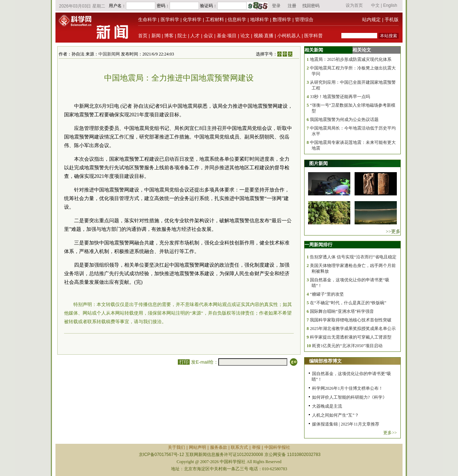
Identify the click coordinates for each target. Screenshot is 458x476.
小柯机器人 (289, 36)
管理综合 (304, 20)
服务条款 (219, 447)
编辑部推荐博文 (325, 361)
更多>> (390, 433)
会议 (208, 36)
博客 (169, 36)
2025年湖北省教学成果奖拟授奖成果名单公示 (353, 329)
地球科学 (259, 20)
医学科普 (313, 36)
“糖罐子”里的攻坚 (327, 294)
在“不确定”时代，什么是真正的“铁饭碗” (348, 303)
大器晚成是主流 (327, 406)
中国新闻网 (109, 54)
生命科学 (147, 20)
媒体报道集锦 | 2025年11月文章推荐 (346, 424)
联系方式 (239, 447)
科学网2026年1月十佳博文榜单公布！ (347, 388)
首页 (143, 36)
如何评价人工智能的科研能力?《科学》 (349, 397)
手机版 (392, 20)
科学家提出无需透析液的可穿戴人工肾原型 (351, 337)
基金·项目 (227, 36)
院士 (182, 36)
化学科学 (192, 20)
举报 (256, 447)
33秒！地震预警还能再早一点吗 (340, 97)
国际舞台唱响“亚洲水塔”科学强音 (342, 311)
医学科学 (170, 20)
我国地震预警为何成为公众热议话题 (344, 120)
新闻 (156, 36)
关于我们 (176, 447)
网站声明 (198, 447)
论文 (245, 36)
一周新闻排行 (318, 245)
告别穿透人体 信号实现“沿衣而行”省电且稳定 (353, 257)
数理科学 (282, 20)
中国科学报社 (277, 447)
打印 (184, 362)
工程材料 (215, 20)
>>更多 (393, 231)
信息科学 (237, 20)
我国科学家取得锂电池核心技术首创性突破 (351, 320)
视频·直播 (264, 36)
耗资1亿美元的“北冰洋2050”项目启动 (347, 346)
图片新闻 (318, 163)
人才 (195, 36)
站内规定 (371, 20)
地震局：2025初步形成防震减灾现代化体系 (351, 59)
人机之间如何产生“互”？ (335, 415)
